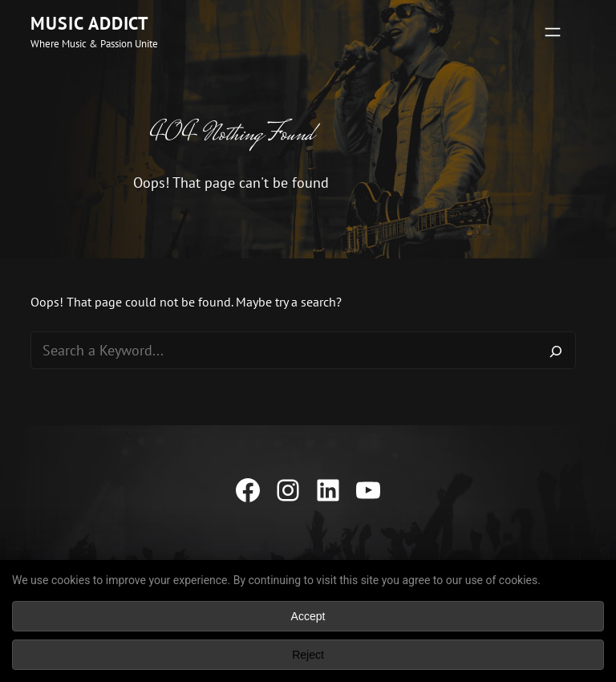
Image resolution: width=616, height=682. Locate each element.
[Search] (556, 351)
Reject (308, 655)
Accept (308, 616)
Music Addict (90, 23)
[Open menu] (553, 32)
